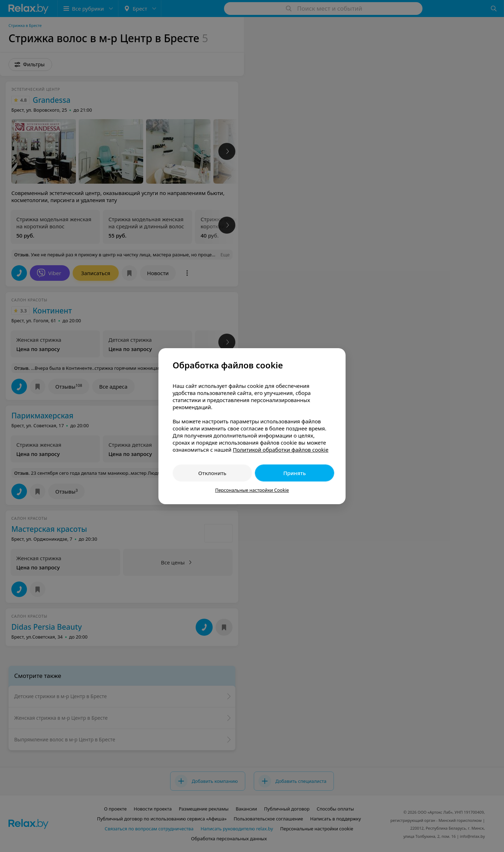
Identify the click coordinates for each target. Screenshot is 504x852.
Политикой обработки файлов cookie (281, 450)
